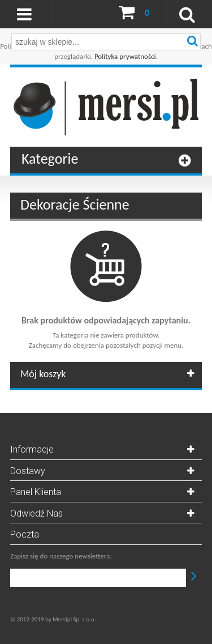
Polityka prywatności (125, 56)
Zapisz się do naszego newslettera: (61, 556)
